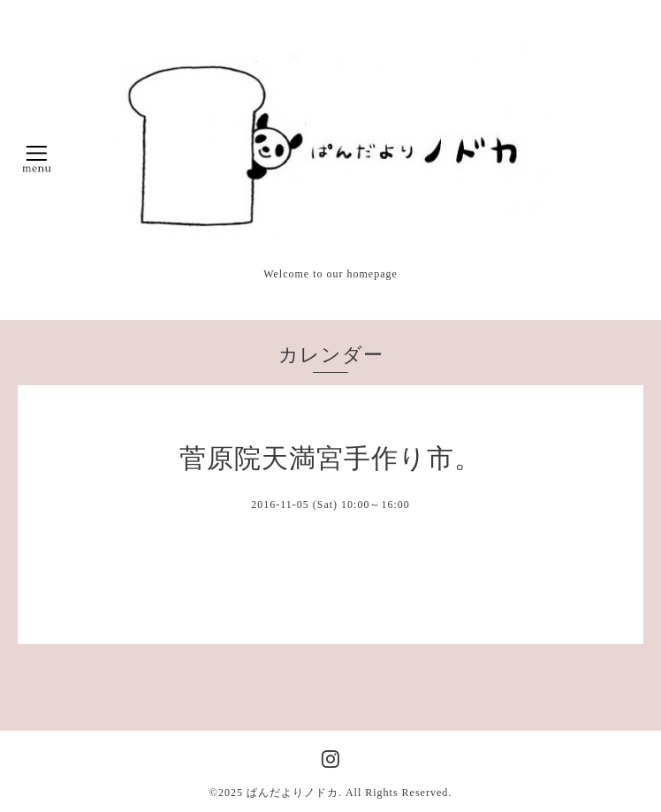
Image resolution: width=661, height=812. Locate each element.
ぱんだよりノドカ (293, 793)
